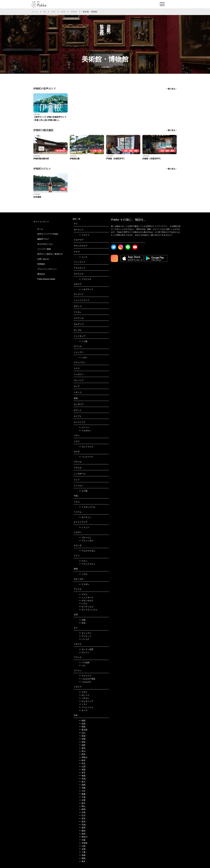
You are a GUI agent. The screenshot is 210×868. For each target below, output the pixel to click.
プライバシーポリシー (47, 269)
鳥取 (82, 727)
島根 (82, 858)
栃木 (82, 803)
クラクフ (84, 235)
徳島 (82, 721)
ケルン (83, 561)
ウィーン (84, 427)
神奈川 (83, 837)
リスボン (84, 584)
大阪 (82, 840)
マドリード (85, 676)
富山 (82, 751)
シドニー (84, 527)
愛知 (82, 831)
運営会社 (41, 274)
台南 (82, 620)
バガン (83, 357)
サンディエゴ (86, 607)
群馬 (82, 834)
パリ (82, 666)
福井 (82, 748)
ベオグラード (86, 289)
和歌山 (83, 757)
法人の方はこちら (45, 244)
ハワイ (83, 604)
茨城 (82, 825)
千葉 (82, 797)
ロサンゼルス (86, 601)
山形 (82, 766)
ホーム (35, 12)
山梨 (82, 846)
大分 (82, 791)
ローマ (83, 710)
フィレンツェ (86, 707)
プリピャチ (85, 279)
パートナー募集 (44, 249)
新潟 (82, 822)
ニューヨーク (86, 597)
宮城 (82, 779)
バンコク (84, 639)
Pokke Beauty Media (46, 279)
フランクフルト (87, 564)
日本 (53, 12)
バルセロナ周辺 (87, 679)
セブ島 (83, 491)
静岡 (82, 809)
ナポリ (83, 692)
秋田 (82, 742)
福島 (82, 745)
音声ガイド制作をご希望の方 (50, 254)
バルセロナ (85, 682)
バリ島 (83, 341)
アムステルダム (87, 551)
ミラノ (83, 704)
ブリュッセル (86, 541)
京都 (63, 12)
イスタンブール (87, 507)
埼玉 (82, 763)
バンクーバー (86, 457)
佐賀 (82, 724)
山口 (82, 733)
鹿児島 (83, 730)
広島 (82, 812)
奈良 (82, 818)
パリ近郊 (84, 663)
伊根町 (74, 12)
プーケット (85, 636)
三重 (82, 852)
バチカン (84, 698)
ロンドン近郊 (86, 649)
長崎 (82, 855)
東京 (82, 861)
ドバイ (83, 257)
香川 (82, 782)
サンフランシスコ (88, 610)
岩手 (82, 773)
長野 (82, 828)
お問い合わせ (43, 259)
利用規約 (41, 264)
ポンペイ (84, 695)
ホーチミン (85, 517)
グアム (83, 594)
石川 (82, 815)
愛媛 (82, 794)
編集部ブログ (43, 239)
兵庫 (82, 800)
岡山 (82, 806)
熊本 (82, 754)
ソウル (83, 574)
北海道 (83, 843)
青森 (82, 776)
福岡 (82, 785)
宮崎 (82, 739)
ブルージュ (85, 537)
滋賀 (82, 770)
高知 (82, 736)
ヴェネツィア (86, 701)
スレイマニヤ (86, 447)
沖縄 (82, 788)
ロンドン (84, 652)
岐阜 (82, 760)
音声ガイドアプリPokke (48, 234)
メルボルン (85, 431)
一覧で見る (171, 89)
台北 (82, 623)
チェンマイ (85, 633)
